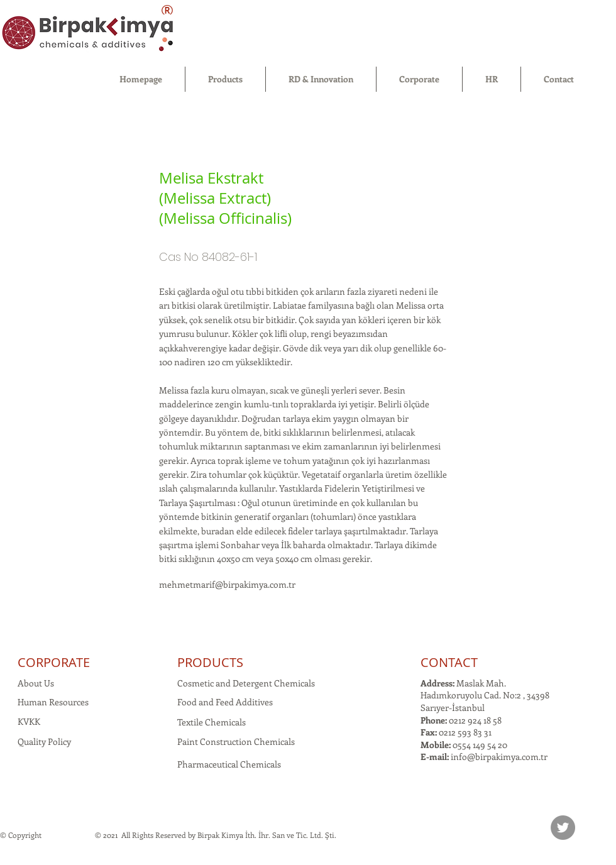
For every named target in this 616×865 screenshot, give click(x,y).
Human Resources (53, 702)
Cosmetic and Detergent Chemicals (246, 683)
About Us (36, 683)
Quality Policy (44, 741)
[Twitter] (563, 828)
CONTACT (449, 662)
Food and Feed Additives (225, 702)
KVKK (29, 721)
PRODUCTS (210, 662)
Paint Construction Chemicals (236, 741)
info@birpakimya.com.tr (499, 757)
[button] (225, 79)
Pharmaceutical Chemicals (229, 764)
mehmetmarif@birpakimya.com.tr (227, 584)
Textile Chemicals (212, 722)
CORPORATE (54, 662)
